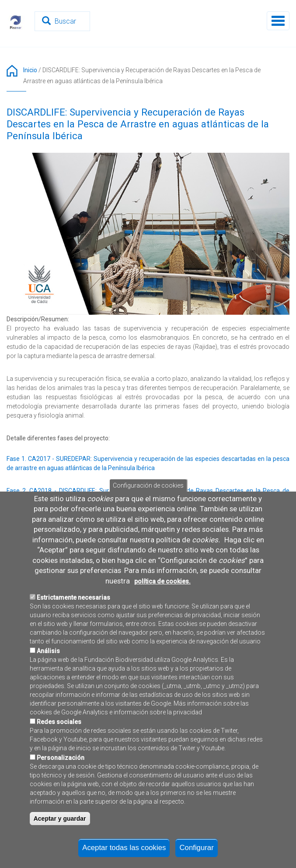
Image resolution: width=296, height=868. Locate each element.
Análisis (48, 673)
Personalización (61, 780)
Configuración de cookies (148, 508)
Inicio (30, 70)
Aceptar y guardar (60, 841)
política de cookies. (162, 604)
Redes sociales (59, 744)
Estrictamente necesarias (73, 620)
